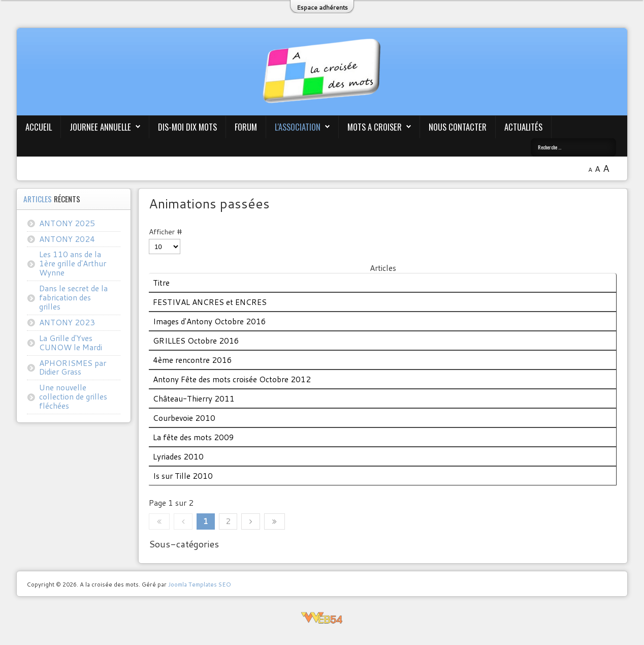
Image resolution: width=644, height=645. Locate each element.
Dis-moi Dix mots (187, 127)
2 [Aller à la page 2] (228, 521)
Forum (246, 127)
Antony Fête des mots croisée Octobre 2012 (232, 379)
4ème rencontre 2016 (192, 360)
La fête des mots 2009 (194, 437)
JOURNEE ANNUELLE (100, 127)
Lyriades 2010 (178, 456)
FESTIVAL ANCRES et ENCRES (210, 302)
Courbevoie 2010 (184, 418)
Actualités (523, 127)
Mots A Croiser (375, 127)
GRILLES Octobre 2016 (196, 341)
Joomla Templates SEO (200, 584)
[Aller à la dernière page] (275, 521)
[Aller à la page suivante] (251, 521)
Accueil (39, 127)
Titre (161, 283)
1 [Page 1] (206, 521)
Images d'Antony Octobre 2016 (210, 321)
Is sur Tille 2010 (183, 476)
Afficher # (166, 232)
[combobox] (573, 147)
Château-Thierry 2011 (194, 398)
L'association (298, 127)
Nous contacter (458, 127)
